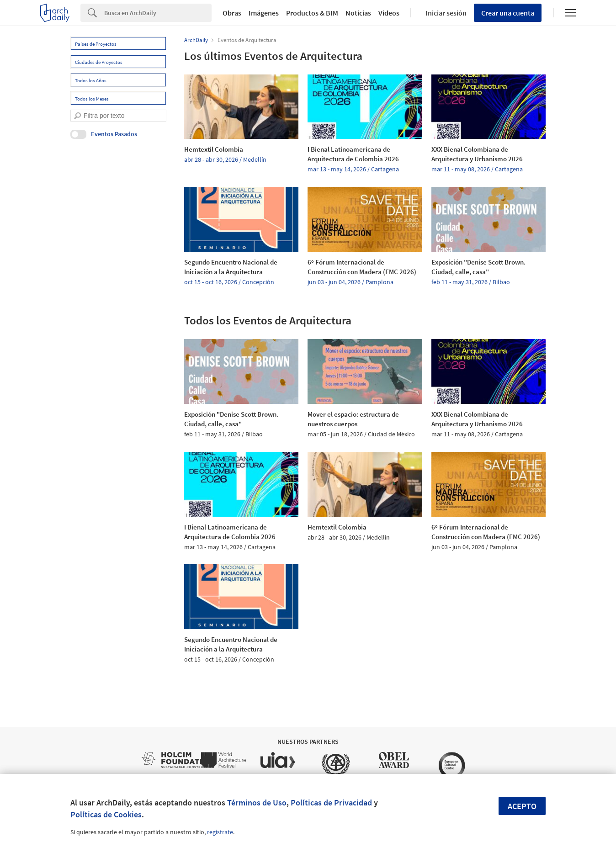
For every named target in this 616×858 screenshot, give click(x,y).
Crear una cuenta (508, 13)
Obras (232, 13)
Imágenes (264, 13)
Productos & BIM (312, 13)
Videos (389, 13)
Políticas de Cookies (106, 814)
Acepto (522, 806)
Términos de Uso (257, 802)
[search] (77, 116)
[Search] (158, 13)
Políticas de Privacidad (331, 802)
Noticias (358, 13)
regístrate (220, 832)
